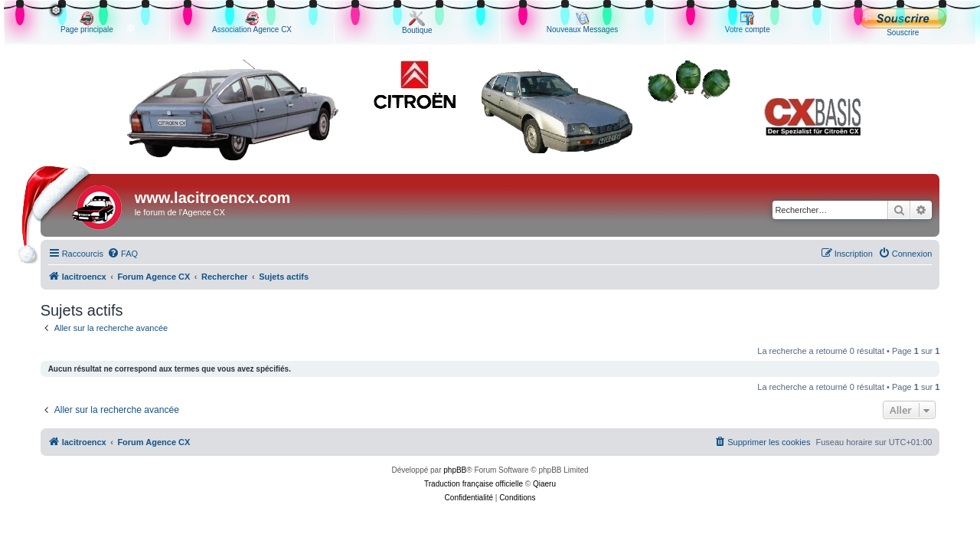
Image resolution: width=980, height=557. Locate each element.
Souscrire (903, 23)
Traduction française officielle (474, 484)
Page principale (87, 23)
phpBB (455, 470)
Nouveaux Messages (582, 23)
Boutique (417, 23)
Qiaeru (544, 484)
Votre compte (748, 23)
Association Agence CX (252, 23)
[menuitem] (122, 254)
